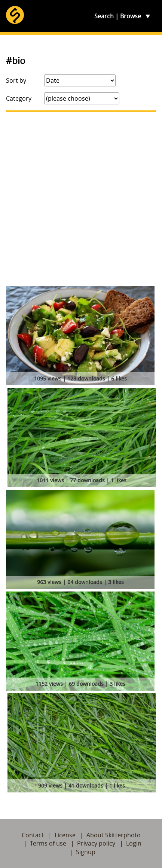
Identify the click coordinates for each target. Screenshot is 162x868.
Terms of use (48, 843)
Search (104, 16)
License (65, 835)
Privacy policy (96, 843)
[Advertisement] (81, 199)
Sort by (16, 80)
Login (134, 843)
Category (19, 98)
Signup (86, 852)
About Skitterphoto (114, 835)
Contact (33, 835)
